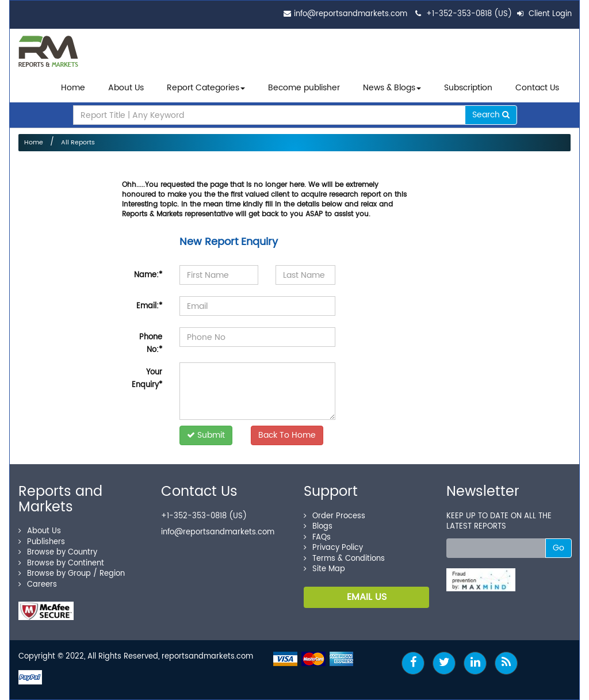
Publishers (42, 542)
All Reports (78, 143)
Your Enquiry (147, 379)
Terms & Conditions (344, 559)
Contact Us (537, 88)
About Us (126, 88)
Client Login (544, 14)
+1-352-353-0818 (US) (469, 14)
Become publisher (304, 88)
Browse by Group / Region (72, 574)
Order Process (334, 516)
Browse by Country (58, 552)
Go (559, 548)
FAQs (317, 538)
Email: (149, 306)
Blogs (318, 527)
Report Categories (203, 88)
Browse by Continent (61, 563)
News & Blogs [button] (392, 88)
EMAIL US (367, 597)
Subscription (468, 88)
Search (491, 115)
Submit (206, 435)
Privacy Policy (333, 548)
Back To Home (287, 435)
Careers (38, 585)
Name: (148, 275)
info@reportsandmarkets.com (351, 14)
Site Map (324, 569)
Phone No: (151, 344)
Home (73, 88)
